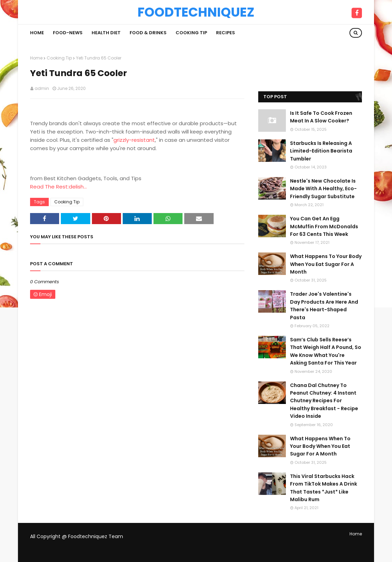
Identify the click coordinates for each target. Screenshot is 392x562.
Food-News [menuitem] (68, 33)
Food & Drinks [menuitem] (148, 33)
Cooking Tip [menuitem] (191, 33)
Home (36, 58)
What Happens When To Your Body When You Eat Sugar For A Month (320, 446)
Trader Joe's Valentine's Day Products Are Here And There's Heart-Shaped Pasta (324, 306)
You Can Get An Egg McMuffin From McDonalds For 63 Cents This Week (324, 226)
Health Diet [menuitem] (106, 33)
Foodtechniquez (196, 12)
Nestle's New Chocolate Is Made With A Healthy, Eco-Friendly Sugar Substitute (323, 189)
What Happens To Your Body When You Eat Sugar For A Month (326, 264)
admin (42, 88)
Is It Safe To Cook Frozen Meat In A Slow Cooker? (321, 117)
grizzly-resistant (134, 140)
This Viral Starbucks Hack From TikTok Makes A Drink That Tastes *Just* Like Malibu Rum (324, 488)
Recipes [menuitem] (226, 33)
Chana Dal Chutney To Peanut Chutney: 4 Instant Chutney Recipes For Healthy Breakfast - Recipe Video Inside (324, 401)
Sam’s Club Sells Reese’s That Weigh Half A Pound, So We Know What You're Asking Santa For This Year (326, 351)
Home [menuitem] (37, 33)
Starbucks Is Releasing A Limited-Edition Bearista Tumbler (321, 151)
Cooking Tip (59, 58)
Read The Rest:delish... (58, 187)
